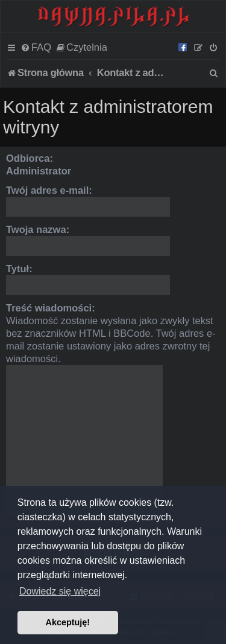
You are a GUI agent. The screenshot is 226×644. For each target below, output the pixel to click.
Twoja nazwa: (38, 229)
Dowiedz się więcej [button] (60, 591)
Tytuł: (19, 269)
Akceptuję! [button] (68, 622)
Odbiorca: (30, 158)
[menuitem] (36, 47)
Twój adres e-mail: (49, 190)
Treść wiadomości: (51, 308)
